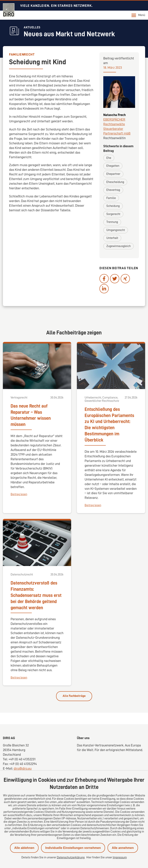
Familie (111, 198)
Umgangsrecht (116, 230)
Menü (138, 15)
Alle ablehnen (24, 848)
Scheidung (113, 206)
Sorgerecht (113, 214)
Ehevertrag (113, 190)
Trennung (112, 222)
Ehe (109, 158)
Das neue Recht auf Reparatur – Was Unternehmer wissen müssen (31, 415)
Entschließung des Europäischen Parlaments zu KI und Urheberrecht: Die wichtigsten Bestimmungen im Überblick (109, 425)
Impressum (120, 857)
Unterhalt (112, 238)
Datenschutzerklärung (71, 857)
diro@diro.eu (23, 768)
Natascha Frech (114, 115)
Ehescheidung (115, 182)
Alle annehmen (123, 848)
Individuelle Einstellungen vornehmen (73, 848)
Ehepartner (113, 174)
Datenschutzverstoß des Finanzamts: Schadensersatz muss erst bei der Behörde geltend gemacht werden (36, 595)
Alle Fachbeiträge (74, 696)
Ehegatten (113, 166)
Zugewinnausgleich (119, 246)
